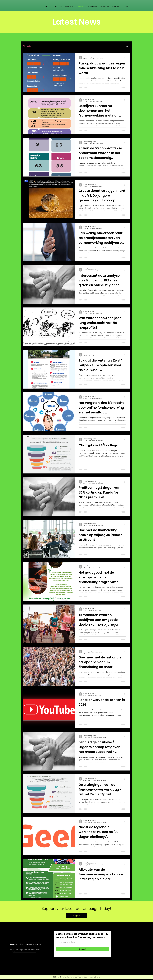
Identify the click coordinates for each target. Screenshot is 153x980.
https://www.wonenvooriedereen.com (24, 952)
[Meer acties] (125, 58)
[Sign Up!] (82, 949)
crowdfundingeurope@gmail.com (28, 944)
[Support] (76, 916)
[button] (127, 46)
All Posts (27, 46)
